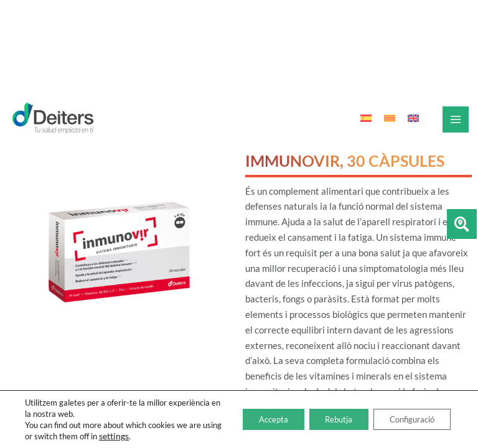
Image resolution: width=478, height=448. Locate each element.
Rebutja (324, 419)
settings (148, 436)
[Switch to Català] (390, 119)
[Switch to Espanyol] (366, 119)
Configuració (407, 419)
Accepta (251, 419)
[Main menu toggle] (456, 119)
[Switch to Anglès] (413, 119)
